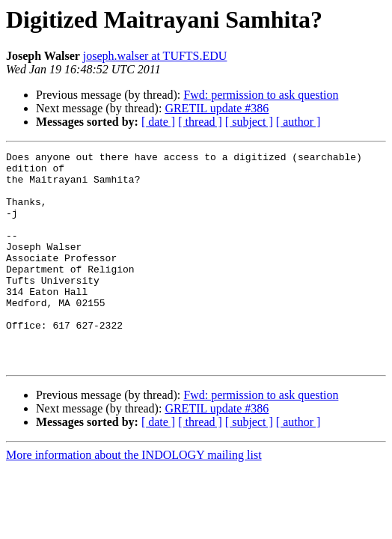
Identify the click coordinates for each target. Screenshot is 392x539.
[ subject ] (249, 122)
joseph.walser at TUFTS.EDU (155, 56)
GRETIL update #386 (217, 108)
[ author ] (298, 122)
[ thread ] (200, 122)
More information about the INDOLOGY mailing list (134, 497)
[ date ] (158, 122)
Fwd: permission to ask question (261, 95)
